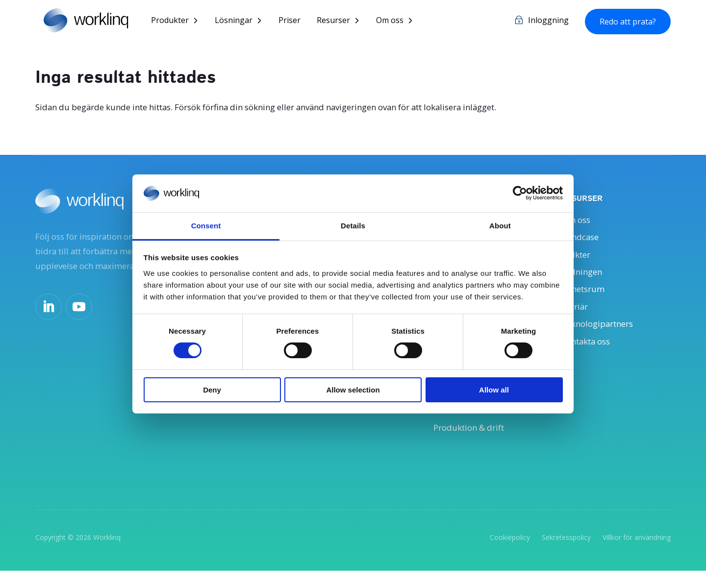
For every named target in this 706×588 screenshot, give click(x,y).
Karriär (576, 314)
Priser (296, 22)
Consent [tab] (206, 226)
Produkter (177, 22)
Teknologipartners (601, 333)
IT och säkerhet (466, 425)
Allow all (494, 390)
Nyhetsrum (585, 295)
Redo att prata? (628, 22)
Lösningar (240, 22)
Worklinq (107, 554)
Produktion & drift (472, 443)
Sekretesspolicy (566, 554)
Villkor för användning (637, 554)
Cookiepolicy (510, 554)
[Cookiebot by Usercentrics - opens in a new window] (520, 193)
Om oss (397, 22)
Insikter (578, 258)
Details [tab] (353, 226)
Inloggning (548, 22)
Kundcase (581, 240)
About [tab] (500, 226)
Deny (212, 390)
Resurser (340, 22)
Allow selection (353, 390)
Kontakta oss (589, 351)
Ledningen (583, 277)
